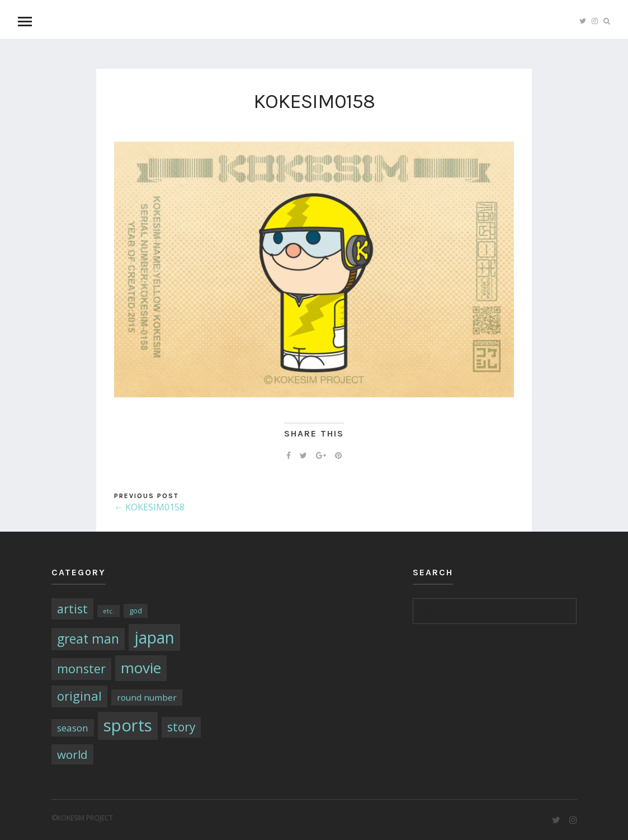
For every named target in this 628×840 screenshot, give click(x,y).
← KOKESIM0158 (149, 507)
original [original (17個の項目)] (79, 696)
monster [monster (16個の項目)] (81, 668)
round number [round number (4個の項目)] (147, 697)
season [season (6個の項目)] (73, 728)
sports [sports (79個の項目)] (128, 725)
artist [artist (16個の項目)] (72, 609)
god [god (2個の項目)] (136, 611)
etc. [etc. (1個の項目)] (108, 611)
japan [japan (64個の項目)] (154, 637)
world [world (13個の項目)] (72, 754)
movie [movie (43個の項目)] (141, 668)
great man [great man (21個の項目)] (88, 639)
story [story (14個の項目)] (181, 727)
